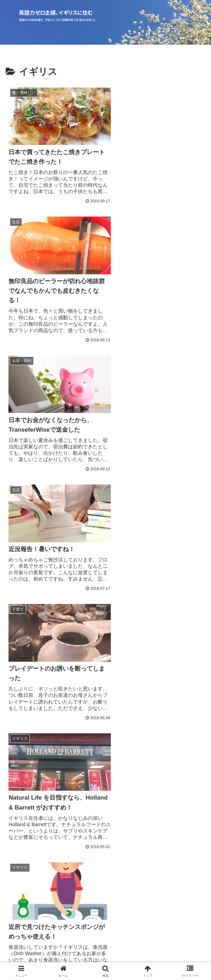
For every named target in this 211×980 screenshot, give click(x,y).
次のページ (106, 731)
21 (144, 757)
